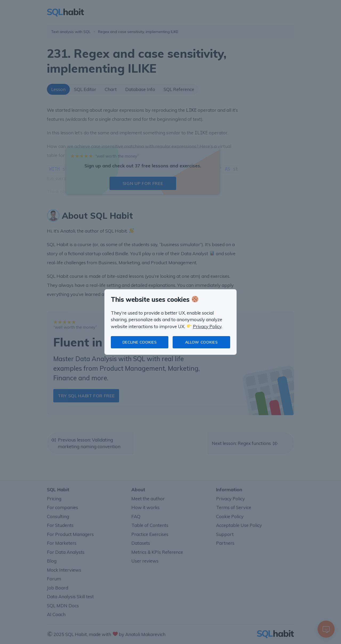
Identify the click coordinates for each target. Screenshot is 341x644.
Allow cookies (201, 342)
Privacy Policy (207, 326)
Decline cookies (140, 342)
